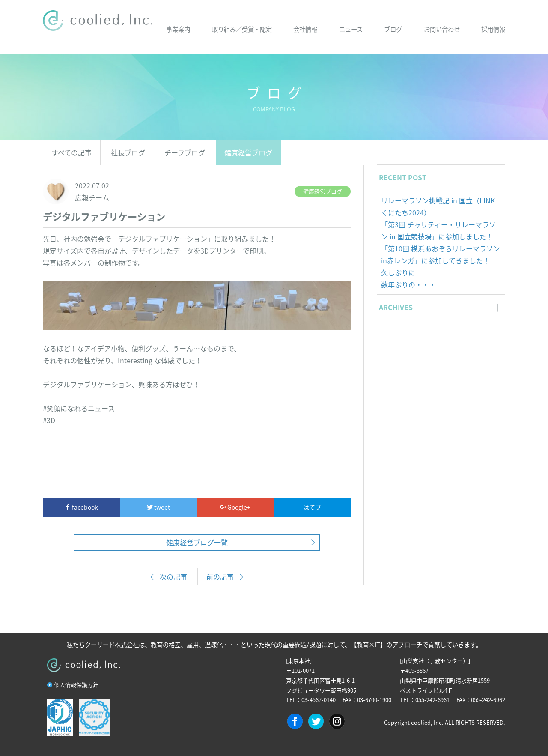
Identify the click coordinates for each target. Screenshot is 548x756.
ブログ (393, 29)
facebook (81, 507)
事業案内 (178, 29)
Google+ (235, 507)
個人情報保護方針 (76, 685)
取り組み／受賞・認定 (242, 29)
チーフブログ (185, 152)
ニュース (351, 29)
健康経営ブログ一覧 (197, 542)
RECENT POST (403, 177)
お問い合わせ (442, 29)
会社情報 (305, 29)
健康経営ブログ (248, 152)
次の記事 (173, 577)
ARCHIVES (396, 307)
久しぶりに (398, 272)
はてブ (312, 507)
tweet (158, 507)
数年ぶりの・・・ (408, 284)
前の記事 (220, 577)
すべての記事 (71, 152)
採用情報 (493, 29)
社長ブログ (128, 152)
